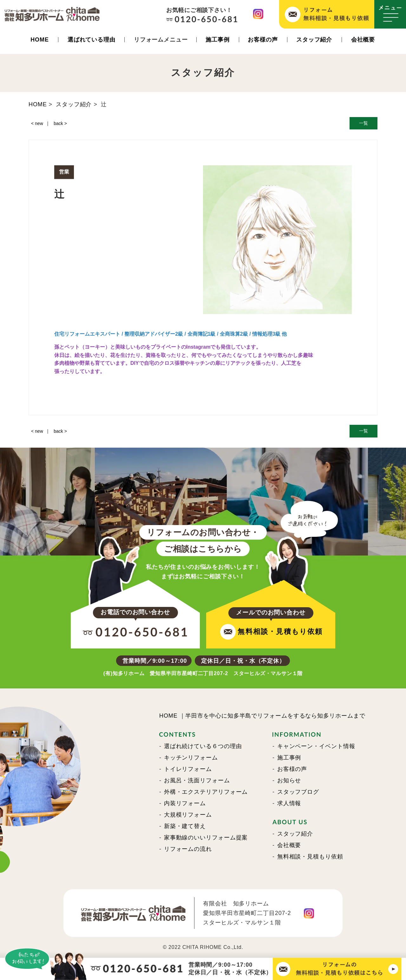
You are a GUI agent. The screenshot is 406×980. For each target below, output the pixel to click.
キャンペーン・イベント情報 (316, 746)
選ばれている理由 (92, 40)
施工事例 (218, 40)
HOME (40, 40)
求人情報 (289, 803)
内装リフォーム (185, 803)
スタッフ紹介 (314, 40)
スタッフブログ (298, 792)
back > (60, 123)
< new (37, 123)
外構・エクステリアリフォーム (206, 792)
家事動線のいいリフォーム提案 (206, 838)
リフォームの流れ (188, 849)
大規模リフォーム (188, 815)
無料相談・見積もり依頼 (310, 857)
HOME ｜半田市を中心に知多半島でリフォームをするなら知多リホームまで (262, 716)
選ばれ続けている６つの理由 (203, 746)
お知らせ (289, 780)
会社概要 (363, 40)
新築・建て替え (185, 826)
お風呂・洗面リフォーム (197, 780)
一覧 (363, 123)
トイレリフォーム (188, 769)
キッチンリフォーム (191, 758)
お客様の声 (263, 40)
